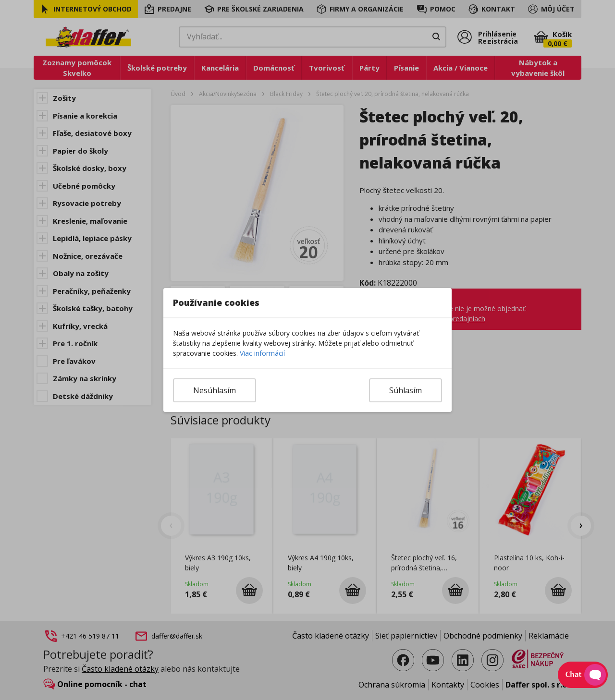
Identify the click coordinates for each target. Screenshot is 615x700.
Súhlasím (406, 390)
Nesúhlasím (215, 390)
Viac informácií (262, 353)
